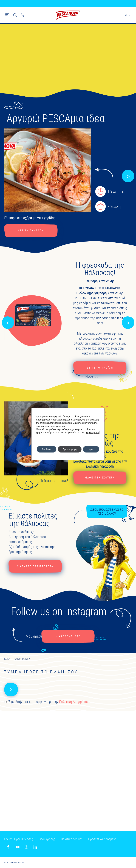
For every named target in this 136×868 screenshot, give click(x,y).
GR (127, 15)
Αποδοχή (45, 449)
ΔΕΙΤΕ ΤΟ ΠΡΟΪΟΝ (100, 368)
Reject (92, 449)
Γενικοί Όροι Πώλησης (19, 839)
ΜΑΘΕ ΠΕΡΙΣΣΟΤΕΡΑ (100, 478)
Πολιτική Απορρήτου (74, 703)
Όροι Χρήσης (47, 839)
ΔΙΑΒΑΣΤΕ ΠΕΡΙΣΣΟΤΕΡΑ (36, 567)
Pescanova (68, 15)
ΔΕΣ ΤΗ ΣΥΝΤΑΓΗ (31, 231)
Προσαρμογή (95, 433)
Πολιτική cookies (72, 839)
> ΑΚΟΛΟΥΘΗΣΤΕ (68, 637)
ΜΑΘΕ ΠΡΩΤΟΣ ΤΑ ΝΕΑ (17, 660)
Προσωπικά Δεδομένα (102, 839)
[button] (128, 176)
